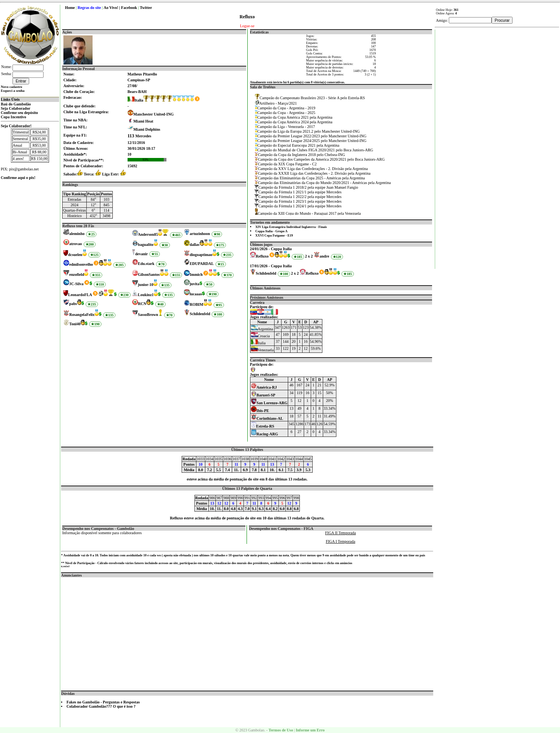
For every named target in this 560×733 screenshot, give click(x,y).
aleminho (77, 234)
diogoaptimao (201, 255)
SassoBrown (148, 315)
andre (325, 256)
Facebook (129, 8)
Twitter (146, 8)
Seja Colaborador (16, 108)
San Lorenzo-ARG (269, 403)
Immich (196, 274)
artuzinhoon (200, 234)
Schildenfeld (200, 314)
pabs (73, 304)
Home (70, 8)
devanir (141, 254)
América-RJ (264, 387)
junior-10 (146, 285)
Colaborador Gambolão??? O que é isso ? (101, 706)
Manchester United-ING (154, 114)
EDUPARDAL (202, 264)
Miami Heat (143, 121)
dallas (195, 245)
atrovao (76, 244)
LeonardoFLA (80, 295)
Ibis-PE (260, 411)
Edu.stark (146, 264)
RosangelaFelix (82, 315)
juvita (195, 284)
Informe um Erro (310, 730)
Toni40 (75, 324)
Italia (136, 100)
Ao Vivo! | (113, 8)
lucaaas (196, 294)
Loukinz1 (146, 295)
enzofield (77, 274)
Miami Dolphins (147, 129)
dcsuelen (75, 255)
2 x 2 (309, 256)
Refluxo (262, 256)
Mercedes (139, 136)
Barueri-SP (263, 395)
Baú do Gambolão (16, 104)
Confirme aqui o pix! (18, 178)
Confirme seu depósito (19, 113)
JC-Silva (76, 284)
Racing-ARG (265, 434)
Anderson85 (148, 234)
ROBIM (197, 304)
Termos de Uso (281, 730)
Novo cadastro (11, 87)
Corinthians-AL (267, 418)
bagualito (146, 245)
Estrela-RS (262, 426)
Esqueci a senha (13, 91)
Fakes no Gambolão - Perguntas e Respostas (103, 702)
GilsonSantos (149, 274)
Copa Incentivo (13, 117)
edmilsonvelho (81, 264)
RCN (142, 304)
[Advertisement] (247, 632)
